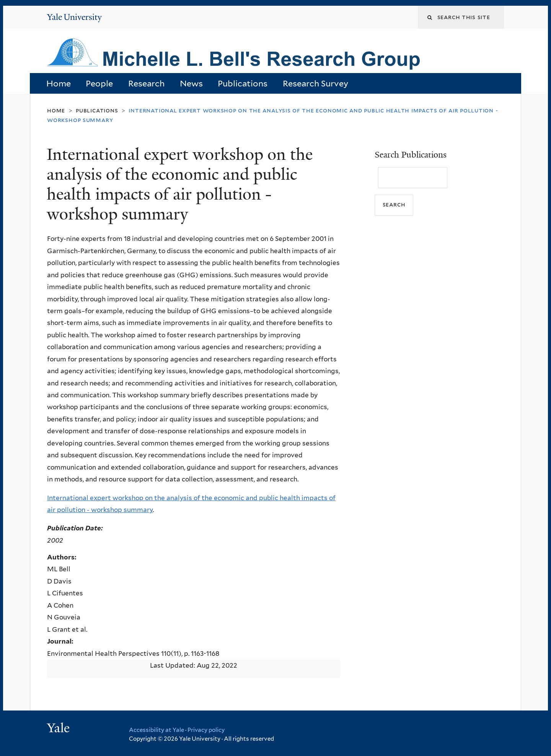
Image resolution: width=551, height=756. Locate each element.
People (99, 83)
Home (59, 83)
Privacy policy (206, 730)
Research (146, 83)
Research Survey (315, 83)
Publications (243, 83)
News (191, 83)
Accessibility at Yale (156, 730)
